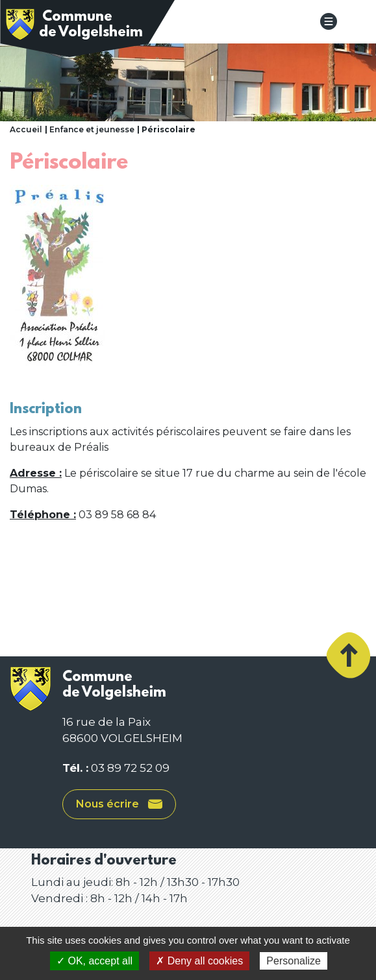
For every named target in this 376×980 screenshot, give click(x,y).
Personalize (294, 961)
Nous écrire (119, 804)
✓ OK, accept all (94, 961)
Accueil (26, 129)
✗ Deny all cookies (199, 961)
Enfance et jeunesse (92, 129)
